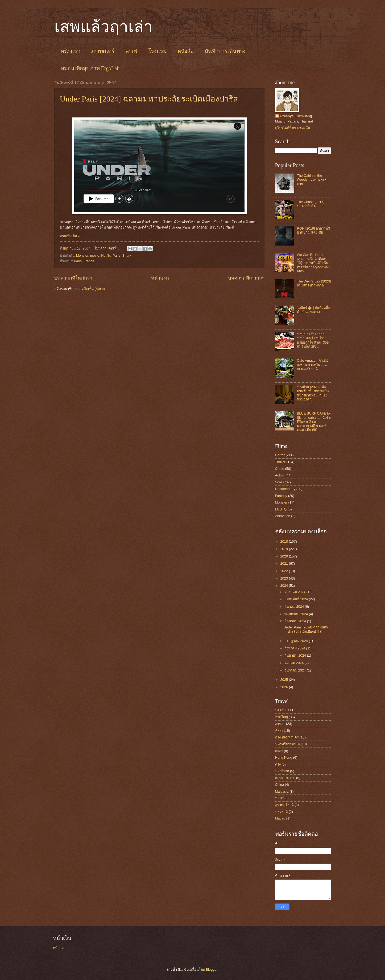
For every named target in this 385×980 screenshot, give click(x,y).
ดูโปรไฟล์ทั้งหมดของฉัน (293, 128)
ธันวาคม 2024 (296, 670)
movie (95, 255)
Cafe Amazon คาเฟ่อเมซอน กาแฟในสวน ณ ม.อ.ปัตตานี (313, 365)
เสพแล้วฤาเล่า (104, 27)
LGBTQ (281, 509)
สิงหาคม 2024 (295, 648)
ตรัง (278, 764)
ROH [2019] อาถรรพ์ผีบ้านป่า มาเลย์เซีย (314, 230)
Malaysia (282, 791)
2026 (284, 687)
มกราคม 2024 (295, 592)
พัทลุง (279, 731)
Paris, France (84, 261)
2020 (284, 556)
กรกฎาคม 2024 (297, 641)
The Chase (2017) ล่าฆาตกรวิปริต (313, 204)
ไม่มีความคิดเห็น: (107, 248)
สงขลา (280, 724)
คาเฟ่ (131, 51)
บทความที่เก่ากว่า (246, 278)
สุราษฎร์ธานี (284, 805)
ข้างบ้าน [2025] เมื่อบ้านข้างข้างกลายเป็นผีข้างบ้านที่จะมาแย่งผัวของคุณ (313, 393)
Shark (127, 255)
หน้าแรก (71, 51)
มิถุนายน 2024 (296, 621)
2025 (284, 680)
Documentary (285, 489)
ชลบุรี (279, 798)
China (280, 785)
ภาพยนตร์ (103, 51)
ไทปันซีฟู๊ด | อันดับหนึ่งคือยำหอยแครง (313, 310)
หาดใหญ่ (281, 717)
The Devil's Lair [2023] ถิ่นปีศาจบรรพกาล (314, 283)
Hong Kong (284, 757)
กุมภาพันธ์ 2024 (297, 599)
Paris (116, 255)
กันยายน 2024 (296, 655)
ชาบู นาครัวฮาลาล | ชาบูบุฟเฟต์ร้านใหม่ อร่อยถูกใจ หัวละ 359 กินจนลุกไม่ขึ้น (313, 340)
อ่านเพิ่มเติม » (70, 236)
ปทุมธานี (281, 812)
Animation (283, 516)
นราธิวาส (282, 771)
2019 (284, 549)
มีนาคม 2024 (295, 607)
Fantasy (281, 496)
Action (280, 475)
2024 (284, 586)
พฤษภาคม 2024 (297, 614)
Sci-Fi (280, 482)
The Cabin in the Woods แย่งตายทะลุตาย (312, 180)
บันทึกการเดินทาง (225, 51)
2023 (284, 578)
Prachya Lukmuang (296, 116)
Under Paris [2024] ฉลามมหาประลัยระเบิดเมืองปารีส (149, 99)
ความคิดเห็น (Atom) (90, 289)
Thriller (280, 462)
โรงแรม (157, 51)
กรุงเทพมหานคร (287, 737)
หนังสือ (186, 51)
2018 (284, 541)
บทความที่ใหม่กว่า (73, 278)
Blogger (212, 970)
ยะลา (279, 751)
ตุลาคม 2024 (295, 663)
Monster (82, 255)
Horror (280, 455)
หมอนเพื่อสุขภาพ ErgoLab (90, 68)
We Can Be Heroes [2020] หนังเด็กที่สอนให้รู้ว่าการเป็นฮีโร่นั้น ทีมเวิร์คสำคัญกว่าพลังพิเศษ (313, 263)
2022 (284, 571)
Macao (280, 818)
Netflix (106, 255)
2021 (284, 563)
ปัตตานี (280, 710)
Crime (280, 469)
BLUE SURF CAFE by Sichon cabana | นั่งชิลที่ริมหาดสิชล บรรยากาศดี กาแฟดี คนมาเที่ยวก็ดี (314, 422)
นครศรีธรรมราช (287, 744)
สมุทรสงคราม (285, 778)
